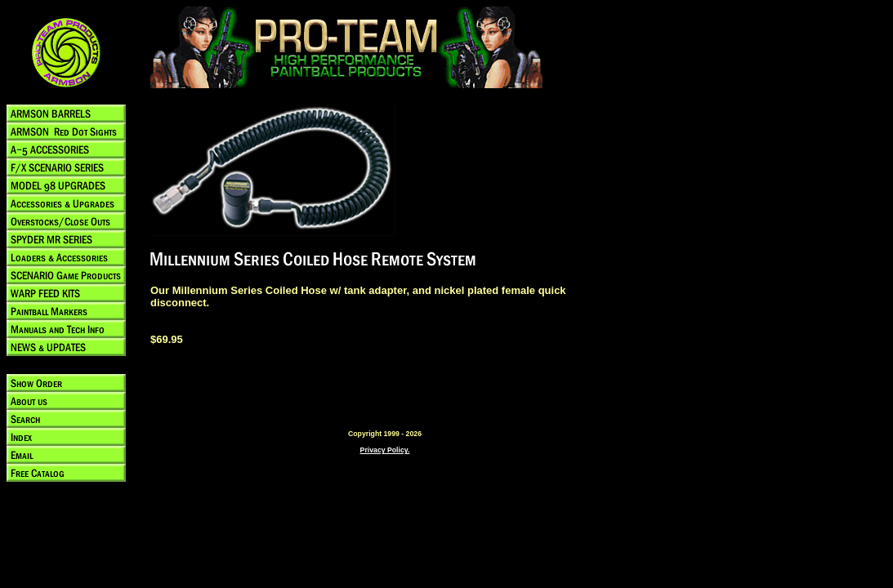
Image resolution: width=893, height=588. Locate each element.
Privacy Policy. (385, 450)
